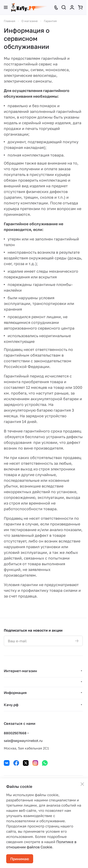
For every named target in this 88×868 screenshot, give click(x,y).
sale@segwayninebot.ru (23, 741)
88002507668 (15, 733)
